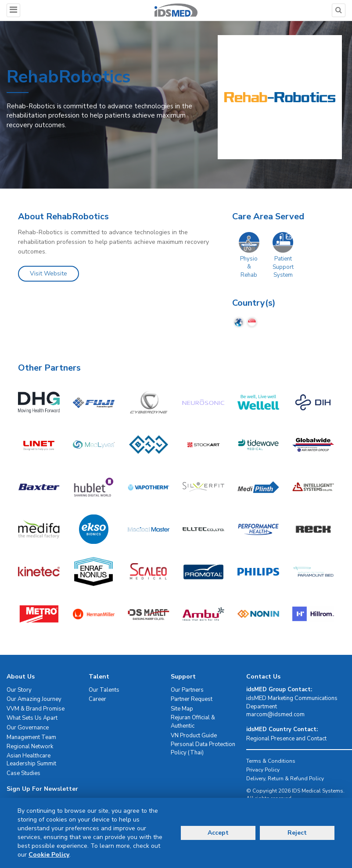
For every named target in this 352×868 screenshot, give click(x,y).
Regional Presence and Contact (286, 739)
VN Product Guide (194, 736)
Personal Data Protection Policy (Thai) (203, 748)
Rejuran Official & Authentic (193, 722)
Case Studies (23, 773)
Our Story (19, 690)
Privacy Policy (263, 770)
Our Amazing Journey (34, 699)
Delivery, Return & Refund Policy (285, 779)
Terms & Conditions (271, 761)
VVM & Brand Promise (36, 709)
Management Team (31, 737)
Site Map (182, 709)
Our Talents (104, 690)
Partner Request (192, 699)
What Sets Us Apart (32, 718)
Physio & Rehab (249, 267)
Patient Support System (283, 267)
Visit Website (48, 273)
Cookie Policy (49, 855)
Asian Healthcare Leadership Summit (31, 760)
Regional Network (30, 747)
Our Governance (28, 728)
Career (97, 699)
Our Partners (187, 690)
